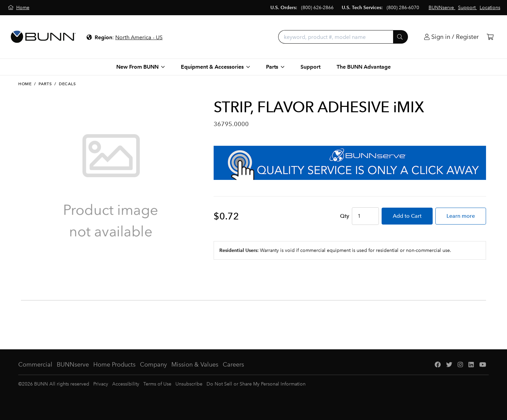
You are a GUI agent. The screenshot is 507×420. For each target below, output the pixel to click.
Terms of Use (157, 384)
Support (310, 67)
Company (153, 365)
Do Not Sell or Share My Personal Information (256, 384)
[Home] (19, 8)
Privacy (101, 384)
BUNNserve (73, 365)
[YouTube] (483, 365)
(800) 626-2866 (317, 8)
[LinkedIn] (471, 365)
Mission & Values (195, 365)
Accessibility (126, 384)
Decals (67, 84)
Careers (233, 365)
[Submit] (401, 37)
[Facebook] (438, 365)
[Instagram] (460, 365)
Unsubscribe (189, 384)
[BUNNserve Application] (350, 163)
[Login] (451, 37)
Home (25, 84)
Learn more (461, 216)
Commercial (35, 365)
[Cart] (490, 37)
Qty (345, 216)
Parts (45, 84)
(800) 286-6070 (403, 8)
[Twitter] (449, 365)
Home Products (114, 365)
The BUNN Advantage (364, 67)
